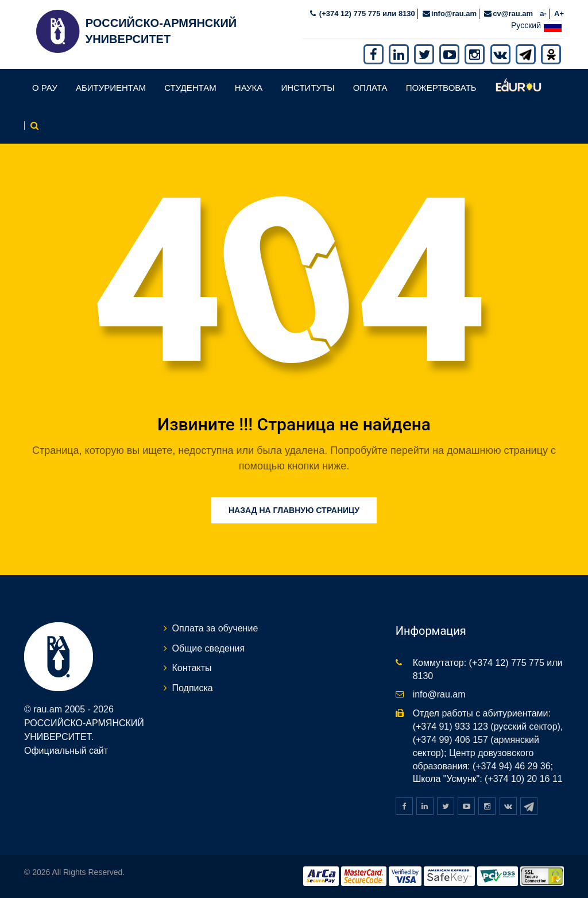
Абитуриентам (111, 87)
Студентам (190, 87)
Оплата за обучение (215, 627)
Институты (307, 87)
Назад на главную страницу (294, 509)
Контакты (192, 667)
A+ (559, 12)
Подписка (193, 687)
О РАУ (45, 87)
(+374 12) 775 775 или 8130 (366, 12)
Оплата (370, 87)
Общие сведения (209, 647)
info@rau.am (454, 12)
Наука (249, 87)
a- (543, 12)
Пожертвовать (441, 87)
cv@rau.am (513, 12)
